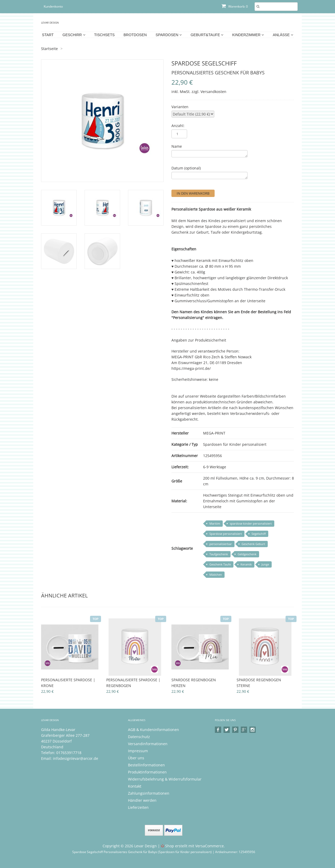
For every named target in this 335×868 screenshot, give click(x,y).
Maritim (215, 523)
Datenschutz (139, 737)
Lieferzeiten (138, 807)
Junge (265, 564)
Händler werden (142, 800)
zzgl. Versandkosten (209, 92)
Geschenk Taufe (220, 564)
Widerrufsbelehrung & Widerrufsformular (165, 779)
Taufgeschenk (219, 554)
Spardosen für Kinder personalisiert (235, 444)
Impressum (138, 751)
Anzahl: (178, 126)
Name (177, 146)
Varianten (180, 107)
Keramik (246, 564)
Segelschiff (259, 534)
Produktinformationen (147, 772)
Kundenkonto (53, 6)
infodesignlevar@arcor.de (76, 758)
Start (48, 35)
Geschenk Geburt (253, 544)
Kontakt (135, 786)
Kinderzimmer (248, 35)
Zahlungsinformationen (149, 793)
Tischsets (105, 35)
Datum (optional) (186, 168)
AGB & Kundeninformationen (153, 730)
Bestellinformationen (146, 765)
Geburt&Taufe (207, 35)
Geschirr (74, 35)
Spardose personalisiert (226, 534)
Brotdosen (135, 35)
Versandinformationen (148, 744)
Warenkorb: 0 (235, 6)
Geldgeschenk (247, 554)
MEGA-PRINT (214, 433)
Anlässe (283, 35)
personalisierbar (221, 544)
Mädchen (216, 575)
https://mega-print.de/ (191, 368)
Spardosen (169, 35)
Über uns (136, 758)
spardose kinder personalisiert (251, 523)
